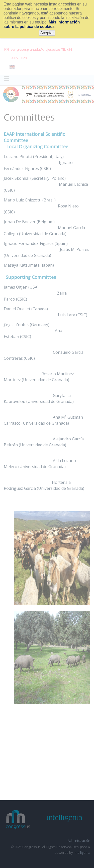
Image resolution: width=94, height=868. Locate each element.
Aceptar (47, 33)
